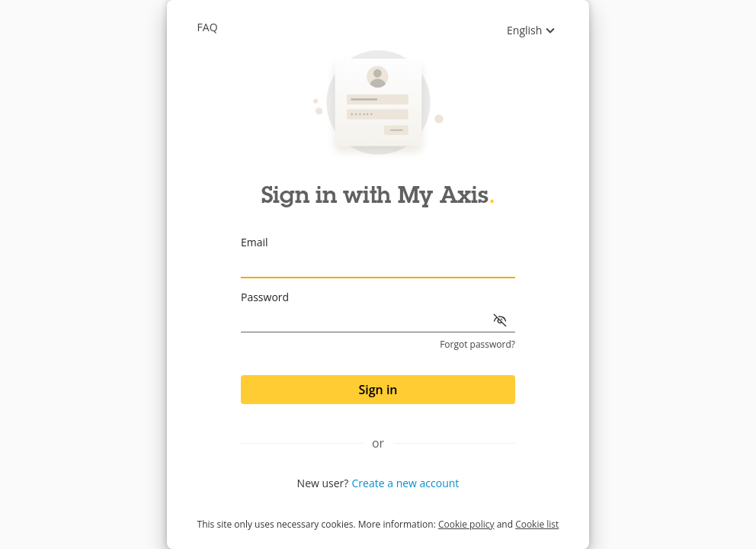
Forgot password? (477, 345)
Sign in (378, 390)
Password (265, 297)
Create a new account (406, 483)
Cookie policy (466, 524)
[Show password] (500, 320)
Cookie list (537, 524)
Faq (208, 27)
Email (255, 242)
